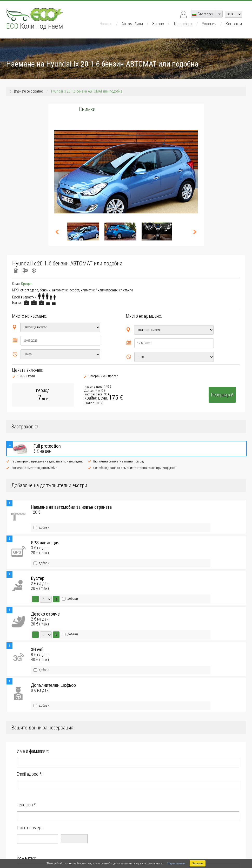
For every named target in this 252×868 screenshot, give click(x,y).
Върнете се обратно (29, 91)
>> (193, 231)
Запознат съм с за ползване (59, 799)
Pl (61, 853)
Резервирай (222, 395)
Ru (72, 853)
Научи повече (176, 863)
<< (59, 231)
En (28, 853)
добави (41, 524)
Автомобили (132, 24)
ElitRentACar (237, 849)
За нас (158, 24)
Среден (27, 284)
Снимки (87, 109)
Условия (209, 24)
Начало (106, 24)
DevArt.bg (219, 849)
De (51, 853)
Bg (39, 853)
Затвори (197, 863)
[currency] (233, 14)
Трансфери (183, 24)
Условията (62, 799)
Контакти (234, 24)
